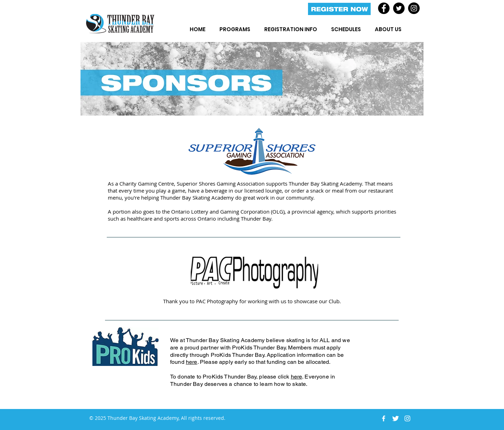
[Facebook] (384, 8)
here (192, 362)
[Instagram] (414, 8)
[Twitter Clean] (395, 418)
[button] (235, 29)
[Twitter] (399, 8)
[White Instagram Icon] (407, 418)
